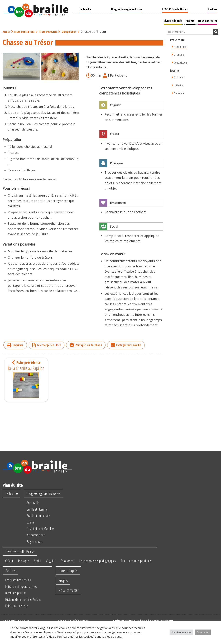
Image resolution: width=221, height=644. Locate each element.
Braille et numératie (42, 516)
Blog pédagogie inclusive (126, 9)
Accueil (7, 31)
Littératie (179, 85)
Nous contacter (209, 20)
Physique (26, 562)
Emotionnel (75, 562)
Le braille (84, 9)
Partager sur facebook (86, 345)
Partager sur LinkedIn (126, 345)
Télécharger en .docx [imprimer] (47, 345)
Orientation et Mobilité (44, 529)
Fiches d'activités (53, 31)
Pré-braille (35, 503)
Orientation (180, 54)
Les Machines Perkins (20, 589)
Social (41, 562)
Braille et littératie (40, 509)
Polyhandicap (37, 542)
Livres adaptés (174, 20)
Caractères (180, 77)
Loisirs (32, 522)
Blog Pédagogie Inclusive (47, 493)
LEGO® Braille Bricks (176, 9)
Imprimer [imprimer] (15, 345)
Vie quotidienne (39, 535)
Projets (191, 20)
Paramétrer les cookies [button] (181, 632)
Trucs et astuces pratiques (153, 562)
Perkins (214, 9)
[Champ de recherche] (190, 31)
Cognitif (56, 562)
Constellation (181, 62)
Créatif (10, 562)
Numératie (180, 93)
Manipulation (77, 31)
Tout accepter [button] (203, 632)
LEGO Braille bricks (27, 31)
